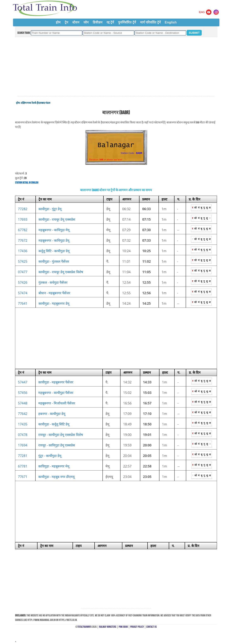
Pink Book (123, 627)
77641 (23, 303)
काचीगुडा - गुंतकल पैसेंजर (54, 261)
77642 (23, 414)
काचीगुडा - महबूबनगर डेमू (54, 303)
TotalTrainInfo (84, 627)
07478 (23, 435)
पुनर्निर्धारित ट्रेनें (127, 22)
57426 (23, 282)
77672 (23, 240)
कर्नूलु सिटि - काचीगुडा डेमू (54, 251)
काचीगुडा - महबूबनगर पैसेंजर (56, 382)
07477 (23, 272)
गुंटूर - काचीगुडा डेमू (50, 456)
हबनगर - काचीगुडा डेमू (52, 414)
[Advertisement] (116, 67)
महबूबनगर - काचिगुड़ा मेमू (54, 230)
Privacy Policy (137, 627)
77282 (23, 209)
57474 (23, 293)
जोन (86, 22)
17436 (23, 251)
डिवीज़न (98, 22)
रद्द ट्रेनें (110, 22)
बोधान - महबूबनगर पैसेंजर (54, 293)
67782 (23, 230)
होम (58, 22)
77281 (23, 456)
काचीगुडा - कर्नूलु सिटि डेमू (54, 424)
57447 (23, 382)
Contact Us (152, 627)
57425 (23, 261)
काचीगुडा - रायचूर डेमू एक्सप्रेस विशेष (61, 272)
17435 (23, 424)
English (171, 22)
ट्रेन (66, 22)
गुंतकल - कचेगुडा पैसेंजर (53, 282)
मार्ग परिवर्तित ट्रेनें (150, 22)
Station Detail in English (27, 183)
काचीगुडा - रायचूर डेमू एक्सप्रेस (57, 219)
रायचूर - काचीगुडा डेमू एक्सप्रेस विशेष (61, 435)
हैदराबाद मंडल (44, 103)
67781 (23, 466)
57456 (23, 393)
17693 (23, 219)
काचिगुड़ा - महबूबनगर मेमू (54, 466)
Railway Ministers (108, 627)
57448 (23, 403)
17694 (23, 445)
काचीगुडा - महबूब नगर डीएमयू (57, 477)
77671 (23, 477)
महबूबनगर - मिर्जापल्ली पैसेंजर (57, 403)
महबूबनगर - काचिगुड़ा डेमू (54, 240)
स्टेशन (76, 22)
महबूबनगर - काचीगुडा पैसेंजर (56, 393)
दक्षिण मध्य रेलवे (28, 103)
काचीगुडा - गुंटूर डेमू (50, 209)
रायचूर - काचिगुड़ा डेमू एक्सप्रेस (57, 445)
